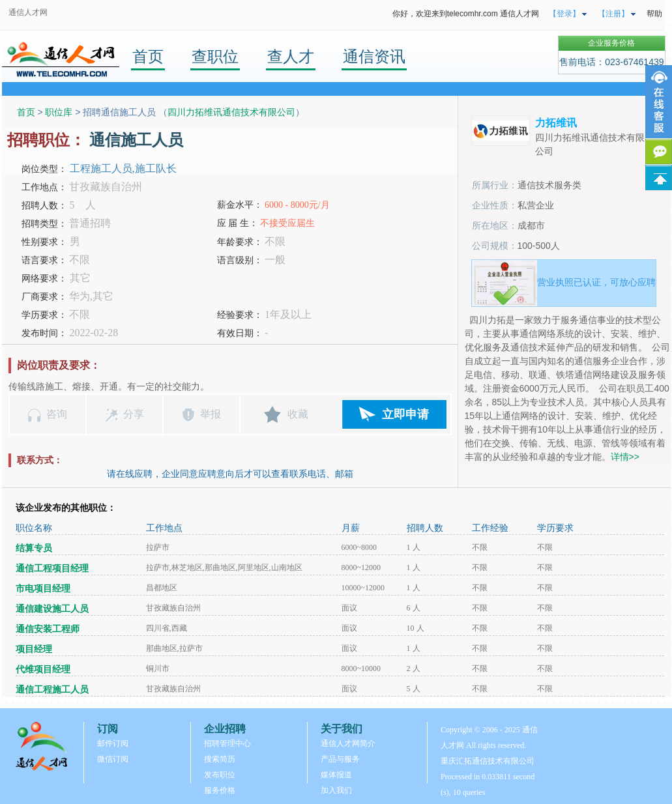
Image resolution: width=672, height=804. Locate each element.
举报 (211, 414)
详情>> (625, 457)
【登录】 (564, 14)
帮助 (654, 14)
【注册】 (613, 14)
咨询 (57, 414)
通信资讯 (374, 56)
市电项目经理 (43, 589)
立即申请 (405, 414)
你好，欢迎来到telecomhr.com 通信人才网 (466, 14)
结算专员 (34, 548)
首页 (148, 56)
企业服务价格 (611, 43)
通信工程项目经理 (52, 568)
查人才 (291, 56)
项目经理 (34, 649)
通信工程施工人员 (52, 690)
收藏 (298, 414)
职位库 (59, 112)
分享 (134, 414)
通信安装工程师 (48, 629)
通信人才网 (28, 12)
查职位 (215, 56)
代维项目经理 (43, 669)
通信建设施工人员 (52, 609)
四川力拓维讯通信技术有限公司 (231, 112)
